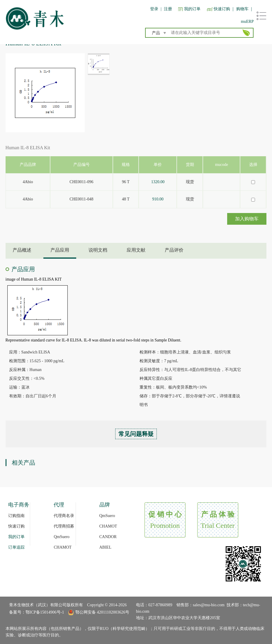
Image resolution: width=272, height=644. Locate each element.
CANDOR (108, 537)
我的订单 (192, 9)
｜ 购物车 (240, 9)
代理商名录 (64, 516)
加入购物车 (247, 219)
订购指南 (16, 516)
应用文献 (136, 250)
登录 (154, 9)
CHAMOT (63, 547)
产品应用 (60, 250)
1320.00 (158, 182)
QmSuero (62, 537)
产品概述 (22, 250)
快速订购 (222, 9)
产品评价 (174, 250)
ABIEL (105, 547)
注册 (168, 9)
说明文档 (98, 250)
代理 (59, 505)
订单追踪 (16, 547)
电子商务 (19, 505)
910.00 (158, 199)
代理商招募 (64, 526)
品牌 (105, 505)
